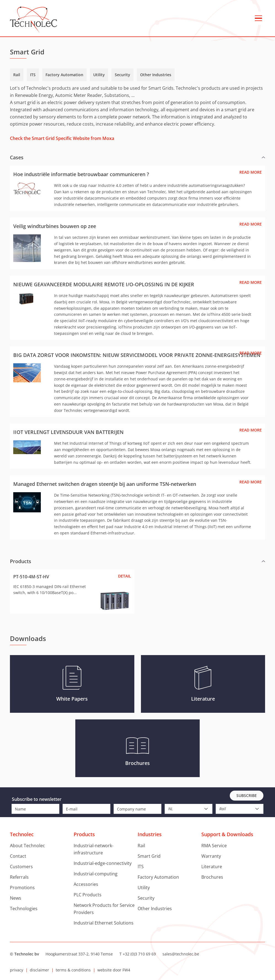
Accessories (86, 884)
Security (122, 75)
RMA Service (214, 846)
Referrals (19, 877)
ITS (33, 75)
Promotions (22, 888)
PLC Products (88, 895)
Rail (17, 75)
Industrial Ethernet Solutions (104, 923)
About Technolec (27, 846)
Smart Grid (149, 856)
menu (258, 18)
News (16, 898)
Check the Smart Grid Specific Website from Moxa (62, 139)
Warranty (211, 856)
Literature (203, 699)
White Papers (72, 699)
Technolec (34, 20)
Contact (18, 856)
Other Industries (156, 75)
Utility (99, 75)
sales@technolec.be (181, 954)
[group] (137, 345)
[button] (137, 158)
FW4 (126, 970)
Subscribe (247, 795)
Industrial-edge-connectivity (103, 863)
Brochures (137, 763)
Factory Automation (64, 75)
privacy (17, 970)
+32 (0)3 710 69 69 (139, 954)
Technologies (24, 909)
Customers (21, 867)
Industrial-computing (96, 874)
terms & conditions (73, 970)
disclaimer (39, 970)
